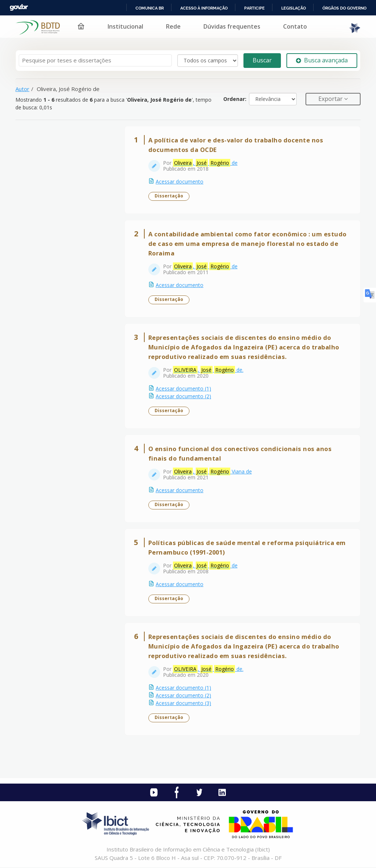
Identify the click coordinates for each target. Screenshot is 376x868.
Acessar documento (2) (183, 397)
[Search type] (208, 61)
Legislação (294, 8)
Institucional (125, 26)
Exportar (331, 99)
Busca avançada (322, 60)
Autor (22, 89)
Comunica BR (150, 8)
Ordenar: (235, 99)
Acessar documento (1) (183, 389)
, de (205, 163)
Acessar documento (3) (183, 703)
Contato (295, 26)
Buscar (262, 60)
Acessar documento (180, 181)
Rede (173, 26)
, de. (208, 370)
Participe (254, 8)
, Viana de (212, 472)
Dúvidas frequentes (232, 26)
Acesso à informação (204, 8)
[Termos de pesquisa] (95, 60)
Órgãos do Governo (344, 8)
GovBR (19, 8)
